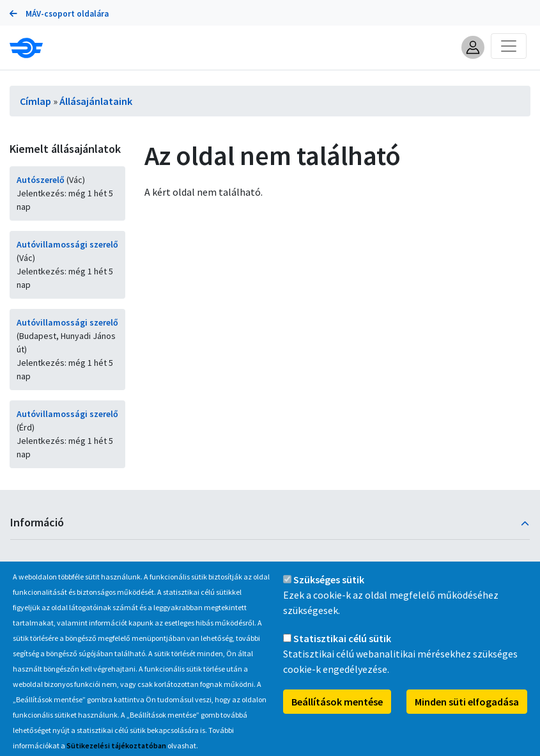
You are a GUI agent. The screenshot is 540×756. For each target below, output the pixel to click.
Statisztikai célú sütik (342, 651)
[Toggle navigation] (509, 46)
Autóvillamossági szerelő (67, 244)
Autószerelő (41, 180)
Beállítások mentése (337, 714)
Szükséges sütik (329, 592)
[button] (473, 47)
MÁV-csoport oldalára (59, 14)
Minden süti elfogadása (467, 714)
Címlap (35, 101)
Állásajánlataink (96, 101)
